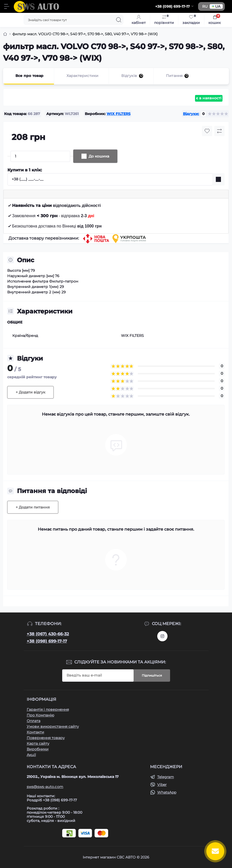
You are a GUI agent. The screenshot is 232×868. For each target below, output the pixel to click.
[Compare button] (219, 131)
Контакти (35, 732)
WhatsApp (167, 792)
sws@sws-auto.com (45, 787)
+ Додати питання (33, 507)
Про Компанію (40, 715)
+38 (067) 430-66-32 (48, 634)
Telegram (166, 777)
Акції (31, 755)
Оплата (34, 721)
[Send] (218, 179)
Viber (162, 785)
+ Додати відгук (30, 392)
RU (205, 6)
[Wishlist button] (207, 131)
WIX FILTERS (119, 114)
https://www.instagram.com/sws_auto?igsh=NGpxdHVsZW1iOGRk (162, 636)
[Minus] (9, 156)
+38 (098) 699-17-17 (47, 641)
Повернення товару (46, 738)
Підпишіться (152, 675)
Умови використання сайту (53, 726)
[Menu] (7, 6)
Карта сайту (38, 743)
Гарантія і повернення (48, 709)
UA (216, 6)
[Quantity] (40, 156)
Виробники (38, 749)
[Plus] (72, 156)
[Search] (119, 20)
